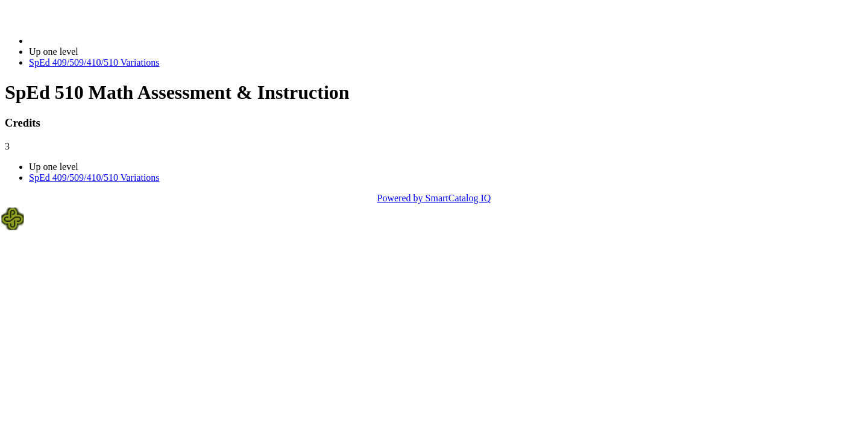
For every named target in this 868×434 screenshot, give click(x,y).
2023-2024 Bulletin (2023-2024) (92, 41)
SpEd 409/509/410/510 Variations (94, 62)
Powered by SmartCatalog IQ (434, 198)
